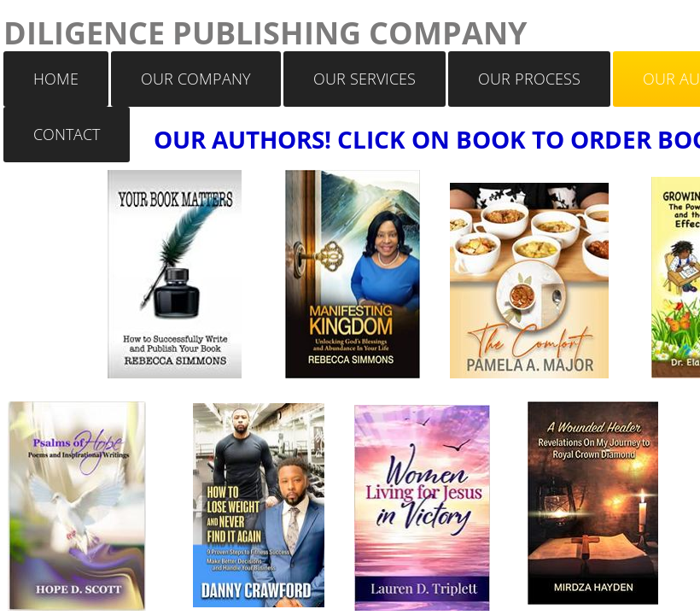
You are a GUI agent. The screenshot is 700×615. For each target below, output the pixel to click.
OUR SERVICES (365, 79)
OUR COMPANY (196, 79)
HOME (56, 79)
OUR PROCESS (529, 79)
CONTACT (67, 134)
